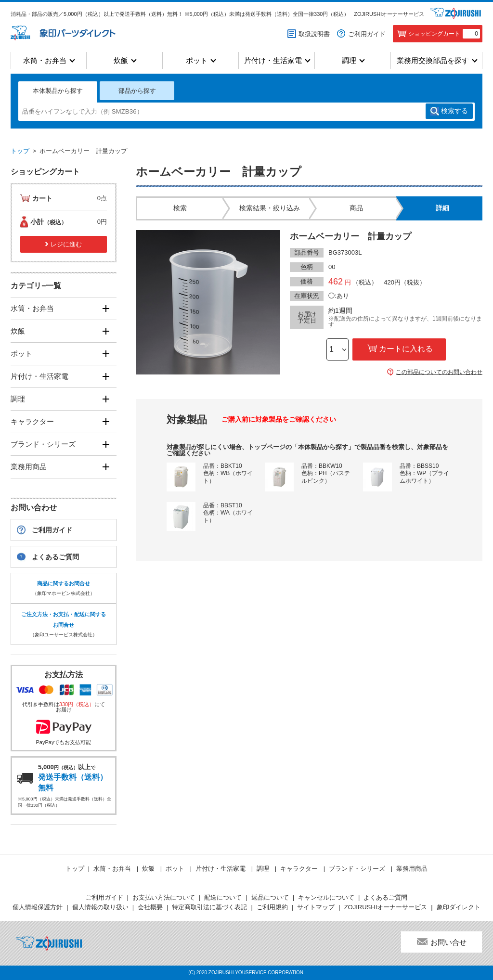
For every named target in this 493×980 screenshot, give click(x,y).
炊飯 (121, 60)
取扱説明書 (314, 34)
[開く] (106, 308)
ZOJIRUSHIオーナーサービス (389, 14)
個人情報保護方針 (38, 907)
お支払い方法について (164, 897)
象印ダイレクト (459, 907)
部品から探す (137, 91)
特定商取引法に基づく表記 (209, 907)
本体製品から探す (58, 91)
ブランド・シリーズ (43, 444)
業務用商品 (29, 467)
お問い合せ (448, 942)
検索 (454, 111)
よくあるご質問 (55, 557)
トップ (20, 151)
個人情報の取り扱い (100, 907)
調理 (349, 60)
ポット (197, 60)
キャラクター (32, 421)
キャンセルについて (326, 897)
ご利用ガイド (367, 34)
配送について (223, 897)
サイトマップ (316, 907)
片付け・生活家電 (273, 60)
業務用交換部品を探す (433, 60)
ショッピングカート (444, 34)
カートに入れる (406, 349)
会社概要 (150, 907)
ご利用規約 (272, 907)
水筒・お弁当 (45, 60)
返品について (270, 897)
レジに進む (66, 244)
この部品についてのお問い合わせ (439, 372)
